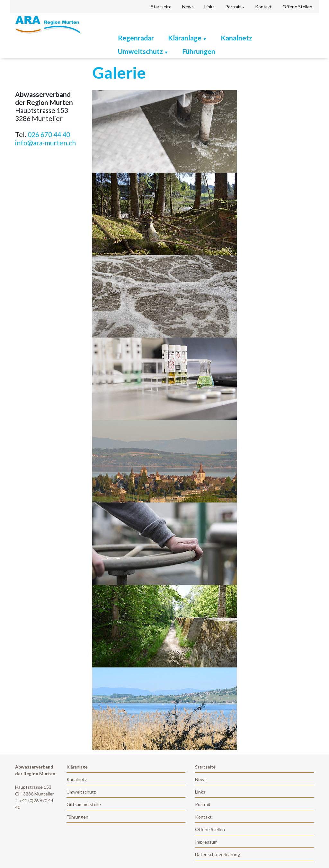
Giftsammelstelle (84, 804)
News (188, 7)
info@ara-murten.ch (45, 143)
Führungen (199, 51)
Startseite (161, 7)
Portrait (235, 7)
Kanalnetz (236, 38)
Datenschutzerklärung (218, 854)
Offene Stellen (297, 7)
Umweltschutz (143, 51)
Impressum (206, 842)
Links (209, 7)
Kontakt (263, 7)
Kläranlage (77, 767)
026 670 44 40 (49, 134)
